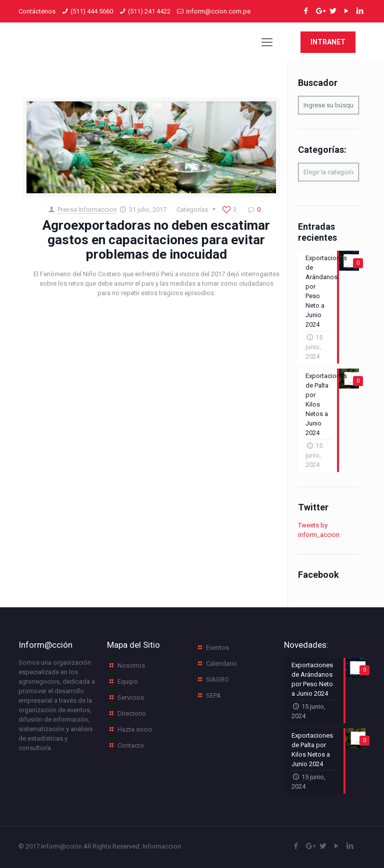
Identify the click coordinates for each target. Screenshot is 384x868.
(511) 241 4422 (149, 11)
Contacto (131, 745)
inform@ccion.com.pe (218, 11)
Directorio (132, 713)
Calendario (221, 663)
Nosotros (131, 665)
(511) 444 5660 (92, 11)
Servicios (131, 697)
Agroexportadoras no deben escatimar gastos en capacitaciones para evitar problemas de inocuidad (156, 240)
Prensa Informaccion (87, 210)
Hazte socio (135, 729)
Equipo (128, 681)
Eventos (217, 648)
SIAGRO (217, 679)
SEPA (213, 695)
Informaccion (162, 846)
